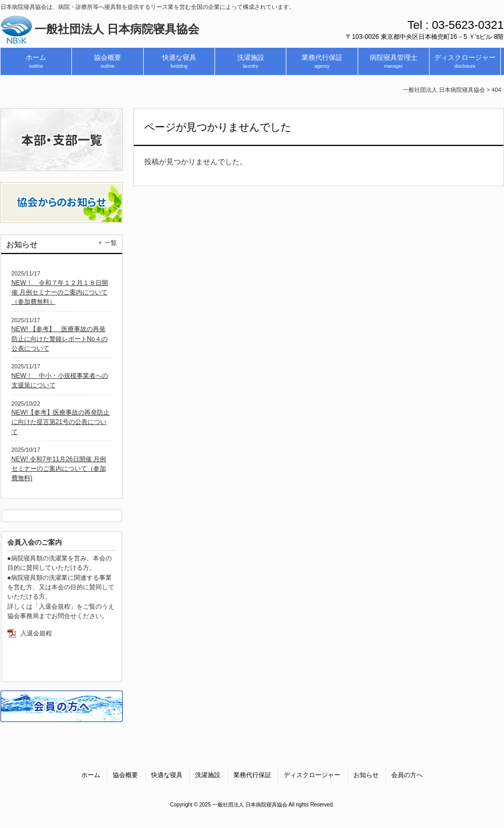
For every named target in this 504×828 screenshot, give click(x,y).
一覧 (111, 243)
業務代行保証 (252, 775)
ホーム (91, 775)
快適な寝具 (167, 775)
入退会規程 (36, 633)
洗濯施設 (208, 775)
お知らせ (366, 775)
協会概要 (125, 775)
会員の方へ (407, 775)
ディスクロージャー (312, 775)
